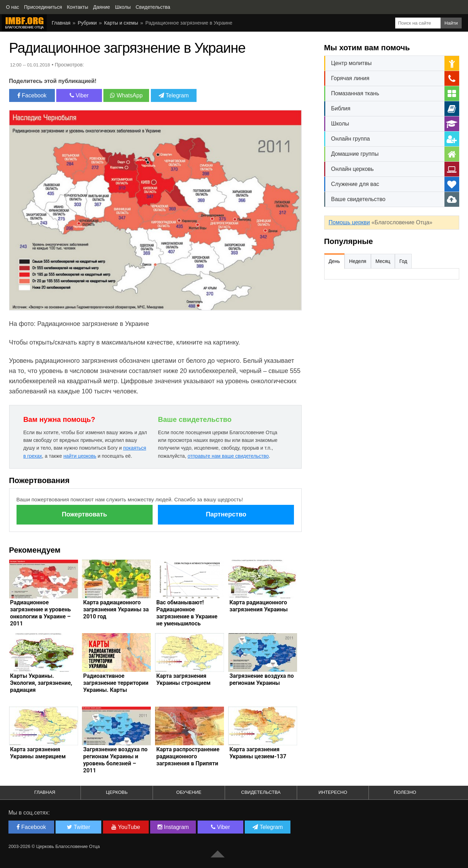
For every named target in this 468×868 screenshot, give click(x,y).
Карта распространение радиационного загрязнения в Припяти (188, 756)
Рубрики (87, 23)
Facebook (32, 95)
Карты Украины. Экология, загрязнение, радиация (41, 683)
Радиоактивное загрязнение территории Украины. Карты (116, 683)
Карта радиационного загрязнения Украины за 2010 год (116, 609)
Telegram (174, 95)
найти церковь (80, 456)
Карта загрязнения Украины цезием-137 (258, 753)
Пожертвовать (84, 514)
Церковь (117, 792)
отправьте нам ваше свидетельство (228, 456)
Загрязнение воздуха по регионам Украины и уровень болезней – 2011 (115, 760)
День (334, 261)
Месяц (383, 261)
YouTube (126, 827)
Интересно (333, 792)
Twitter (78, 827)
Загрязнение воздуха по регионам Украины (261, 679)
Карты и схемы (121, 23)
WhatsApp (126, 95)
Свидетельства (261, 792)
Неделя (358, 261)
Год (403, 261)
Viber (79, 95)
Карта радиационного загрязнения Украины (258, 606)
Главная (61, 23)
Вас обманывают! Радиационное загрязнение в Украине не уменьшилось (187, 613)
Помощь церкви (349, 222)
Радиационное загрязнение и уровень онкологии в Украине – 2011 (41, 613)
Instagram (173, 827)
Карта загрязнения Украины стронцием (183, 679)
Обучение (189, 792)
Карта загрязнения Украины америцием (38, 753)
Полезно (405, 792)
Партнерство (226, 514)
